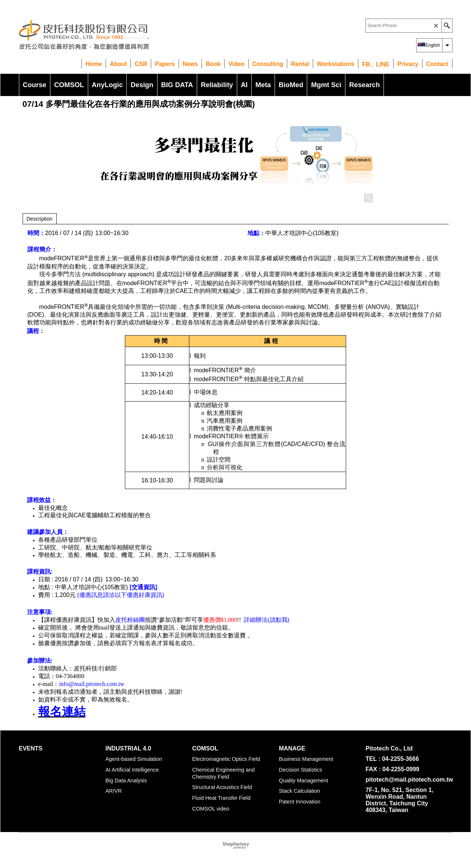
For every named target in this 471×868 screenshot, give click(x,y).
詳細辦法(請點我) (267, 620)
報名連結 (62, 712)
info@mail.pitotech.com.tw (92, 684)
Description (40, 219)
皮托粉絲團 (130, 620)
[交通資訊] (144, 587)
